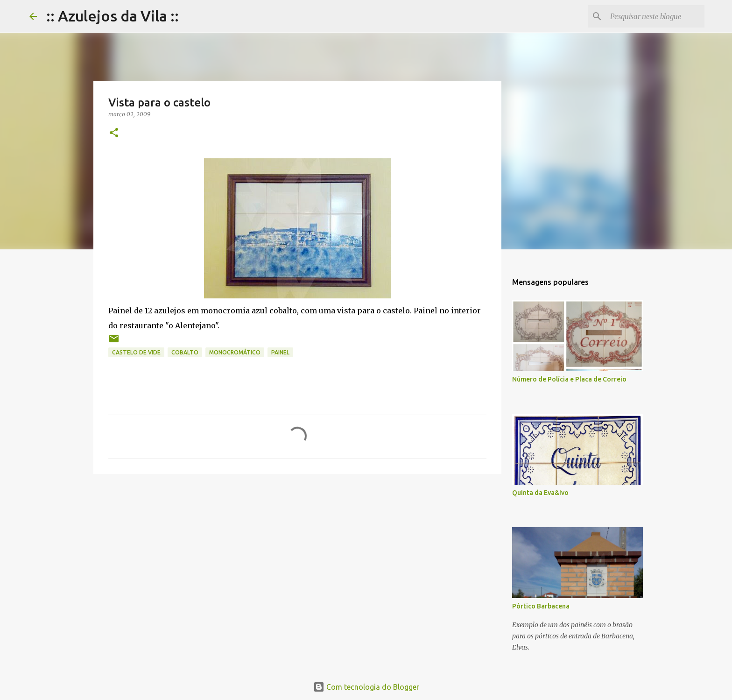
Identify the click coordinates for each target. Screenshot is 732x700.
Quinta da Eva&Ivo (540, 493)
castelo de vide (136, 352)
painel (280, 352)
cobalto (185, 352)
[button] (114, 133)
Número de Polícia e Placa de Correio (569, 379)
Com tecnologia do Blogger (366, 687)
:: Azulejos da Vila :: (113, 16)
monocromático (235, 352)
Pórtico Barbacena (541, 606)
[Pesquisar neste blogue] (655, 16)
